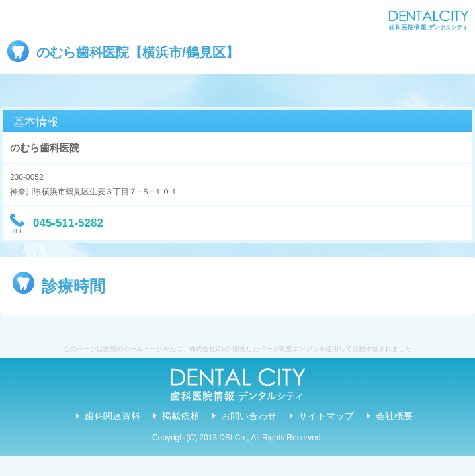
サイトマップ (326, 416)
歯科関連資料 (112, 416)
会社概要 (394, 416)
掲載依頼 (181, 416)
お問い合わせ (249, 416)
